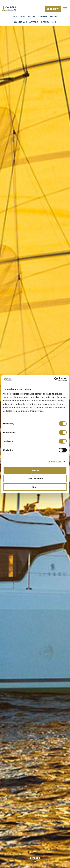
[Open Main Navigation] (66, 8)
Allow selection (35, 479)
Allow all (35, 470)
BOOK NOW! (53, 9)
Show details (54, 462)
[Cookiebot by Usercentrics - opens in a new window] (54, 379)
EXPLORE (35, 858)
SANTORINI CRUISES (24, 17)
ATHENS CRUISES (48, 17)
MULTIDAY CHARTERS (26, 22)
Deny (35, 487)
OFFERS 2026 (48, 22)
